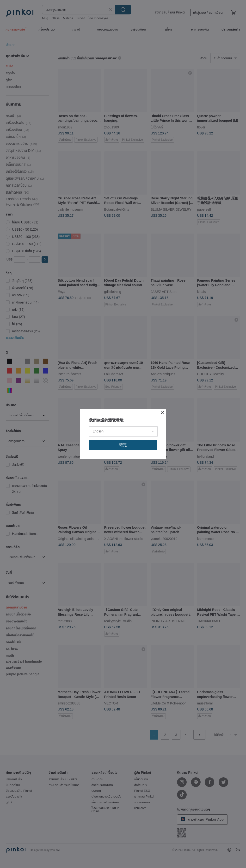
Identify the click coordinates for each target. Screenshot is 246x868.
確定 (123, 445)
